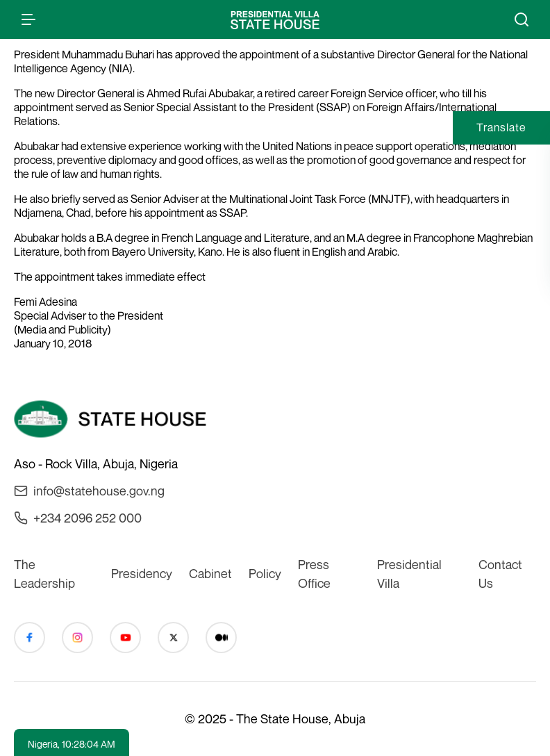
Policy (265, 573)
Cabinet (210, 573)
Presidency (142, 573)
